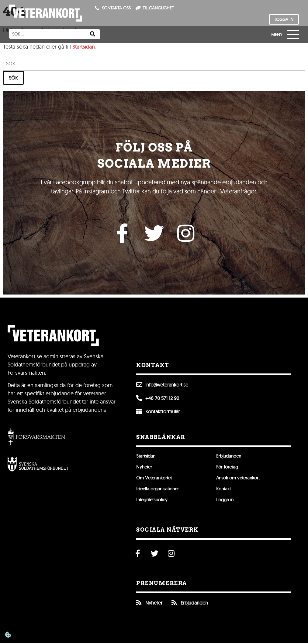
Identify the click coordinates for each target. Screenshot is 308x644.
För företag (228, 468)
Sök (13, 78)
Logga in (225, 501)
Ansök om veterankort (240, 479)
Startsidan (84, 47)
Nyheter (145, 468)
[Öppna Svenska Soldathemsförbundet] (38, 465)
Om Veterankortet (156, 479)
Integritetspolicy (153, 501)
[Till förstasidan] (46, 13)
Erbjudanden (230, 457)
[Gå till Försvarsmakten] (36, 438)
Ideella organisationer (159, 490)
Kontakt (224, 490)
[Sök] (93, 34)
